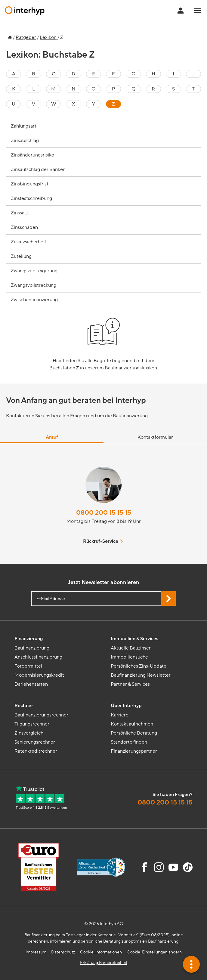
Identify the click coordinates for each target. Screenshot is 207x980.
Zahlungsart (24, 126)
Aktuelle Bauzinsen (131, 648)
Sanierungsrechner (35, 742)
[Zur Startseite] (9, 36)
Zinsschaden (24, 227)
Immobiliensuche (129, 657)
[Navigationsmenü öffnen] (197, 11)
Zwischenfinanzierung (34, 300)
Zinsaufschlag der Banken (38, 169)
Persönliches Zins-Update (139, 666)
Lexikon (48, 37)
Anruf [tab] (52, 437)
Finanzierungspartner (134, 751)
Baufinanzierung (32, 648)
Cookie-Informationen (101, 952)
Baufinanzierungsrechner (41, 715)
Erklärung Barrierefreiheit (104, 963)
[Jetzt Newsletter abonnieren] (168, 599)
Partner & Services (130, 684)
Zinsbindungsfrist (30, 184)
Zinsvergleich (29, 733)
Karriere (120, 715)
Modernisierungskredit (39, 675)
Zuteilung (21, 256)
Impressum (36, 952)
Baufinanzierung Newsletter (141, 675)
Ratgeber (26, 37)
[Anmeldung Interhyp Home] (181, 11)
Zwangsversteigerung (34, 271)
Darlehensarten (31, 684)
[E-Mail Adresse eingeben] (103, 599)
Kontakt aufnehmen (132, 724)
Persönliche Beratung (134, 733)
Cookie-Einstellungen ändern (154, 952)
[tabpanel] (103, 504)
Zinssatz (20, 213)
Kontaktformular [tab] (155, 437)
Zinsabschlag (25, 141)
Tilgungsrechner (32, 724)
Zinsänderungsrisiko (32, 155)
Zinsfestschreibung (31, 198)
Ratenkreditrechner (36, 751)
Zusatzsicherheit (29, 242)
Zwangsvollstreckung (34, 285)
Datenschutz (63, 952)
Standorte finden (129, 742)
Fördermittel (28, 666)
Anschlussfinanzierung (38, 657)
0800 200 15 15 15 (104, 513)
